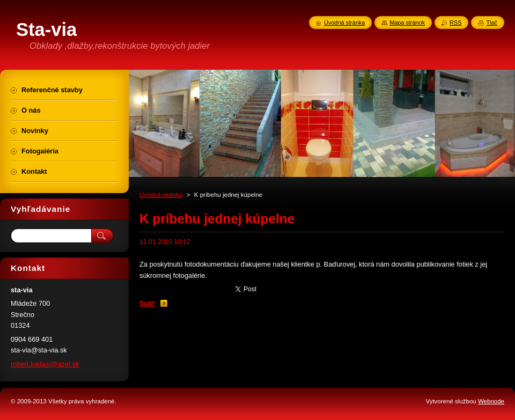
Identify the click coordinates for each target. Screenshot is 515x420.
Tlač (492, 23)
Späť (148, 303)
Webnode (491, 401)
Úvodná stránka (161, 195)
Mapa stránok (407, 23)
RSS (455, 23)
